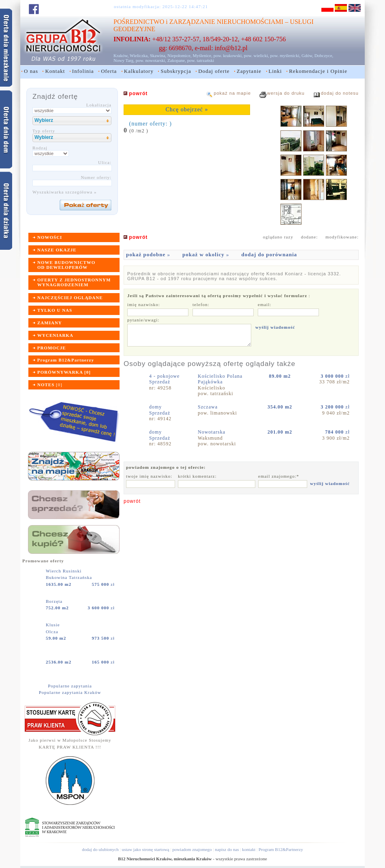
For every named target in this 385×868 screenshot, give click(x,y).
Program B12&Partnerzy (281, 849)
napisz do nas (227, 849)
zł (103, 584)
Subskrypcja (176, 71)
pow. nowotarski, (151, 60)
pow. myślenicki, (285, 55)
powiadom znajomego (192, 849)
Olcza (52, 632)
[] (50, 385)
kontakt (249, 849)
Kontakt (55, 71)
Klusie (53, 625)
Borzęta (55, 601)
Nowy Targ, (124, 60)
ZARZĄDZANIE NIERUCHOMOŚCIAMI (226, 22)
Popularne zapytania (70, 686)
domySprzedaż (160, 410)
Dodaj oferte (214, 71)
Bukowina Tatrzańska (69, 577)
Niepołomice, (180, 55)
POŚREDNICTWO (139, 22)
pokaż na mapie (232, 93)
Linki (275, 71)
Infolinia (83, 71)
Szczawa (209, 407)
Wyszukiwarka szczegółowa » (65, 192)
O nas (31, 71)
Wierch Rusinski (64, 571)
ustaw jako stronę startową (145, 849)
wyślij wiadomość (275, 327)
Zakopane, (177, 60)
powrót (132, 501)
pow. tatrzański (201, 60)
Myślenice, (202, 55)
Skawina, (158, 55)
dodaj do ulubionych (100, 849)
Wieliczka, (139, 55)
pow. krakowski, (228, 55)
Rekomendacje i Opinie (318, 71)
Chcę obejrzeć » (187, 110)
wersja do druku (286, 93)
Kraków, (121, 55)
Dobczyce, (324, 55)
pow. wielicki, (257, 55)
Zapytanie (249, 71)
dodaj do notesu (340, 93)
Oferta (109, 71)
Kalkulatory (139, 71)
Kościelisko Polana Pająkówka (220, 379)
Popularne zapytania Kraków (70, 692)
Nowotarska (212, 432)
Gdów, (307, 55)
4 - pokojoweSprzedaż (164, 379)
